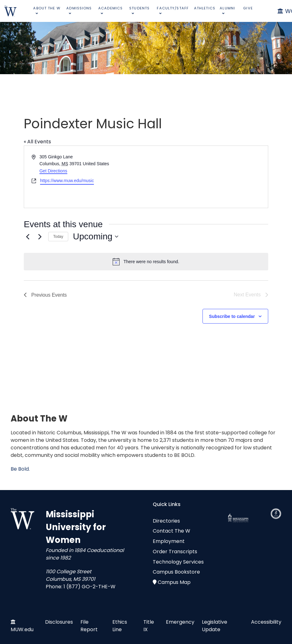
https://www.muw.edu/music (67, 181)
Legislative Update (215, 626)
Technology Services (178, 562)
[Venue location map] (207, 177)
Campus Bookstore (176, 572)
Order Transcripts (175, 552)
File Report (89, 626)
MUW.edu (22, 629)
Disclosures (59, 622)
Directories (166, 521)
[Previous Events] (28, 237)
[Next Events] (40, 237)
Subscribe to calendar (232, 316)
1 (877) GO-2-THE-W (90, 587)
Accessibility (266, 622)
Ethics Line (120, 626)
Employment (169, 541)
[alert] (146, 262)
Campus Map (174, 582)
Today (58, 237)
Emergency (180, 622)
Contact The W (172, 531)
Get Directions (53, 171)
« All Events (37, 142)
